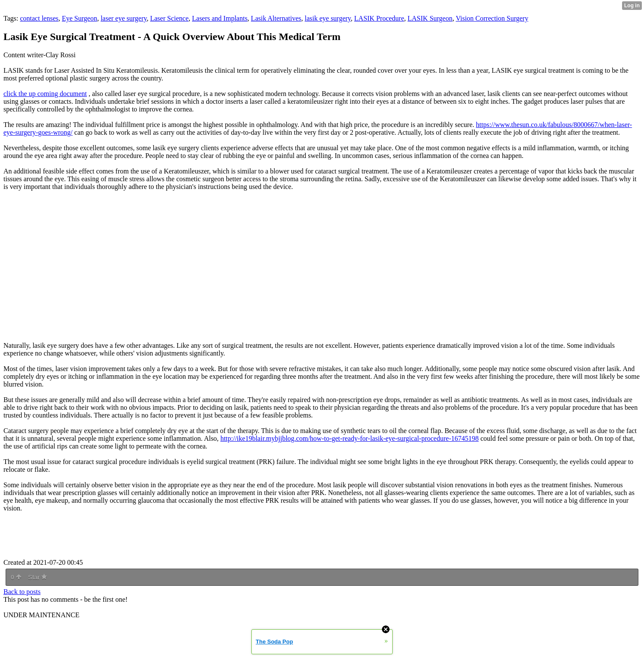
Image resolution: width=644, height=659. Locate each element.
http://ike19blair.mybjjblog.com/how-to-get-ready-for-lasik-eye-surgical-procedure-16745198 (350, 438)
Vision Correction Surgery (492, 18)
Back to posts (22, 592)
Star (37, 577)
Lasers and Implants (220, 18)
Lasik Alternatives (276, 18)
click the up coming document (45, 94)
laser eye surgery (124, 18)
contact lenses (39, 18)
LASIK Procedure (379, 18)
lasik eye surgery (328, 18)
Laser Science (169, 18)
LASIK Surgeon (430, 18)
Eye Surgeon (80, 18)
